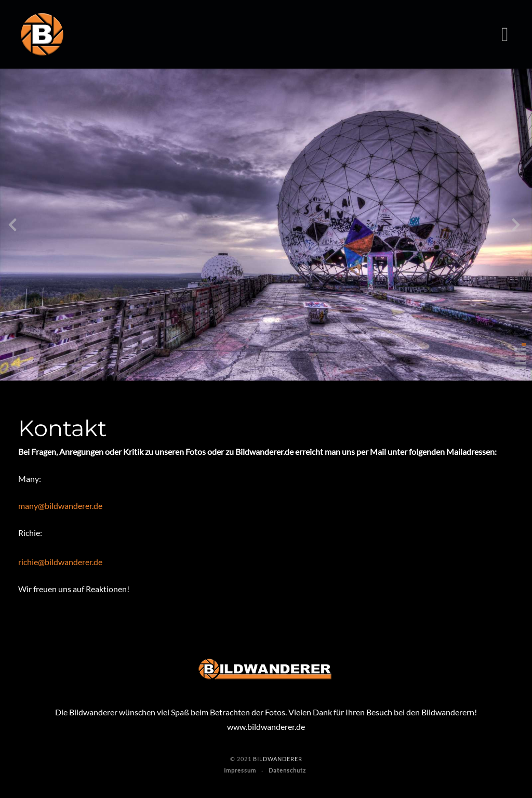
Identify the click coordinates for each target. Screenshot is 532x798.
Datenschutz (287, 770)
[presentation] (12, 227)
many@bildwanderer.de (60, 506)
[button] (524, 344)
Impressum (240, 770)
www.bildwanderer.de (266, 727)
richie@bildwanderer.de (60, 562)
